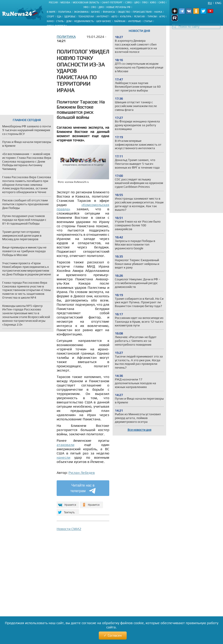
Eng (218, 3)
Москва (65, 2)
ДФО (101, 7)
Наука (158, 12)
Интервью (135, 21)
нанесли (63, 457)
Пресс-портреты (57, 26)
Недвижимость (84, 21)
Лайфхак (120, 21)
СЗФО (128, 2)
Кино (50, 21)
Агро (162, 17)
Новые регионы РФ (118, 7)
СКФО (162, 2)
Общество (124, 12)
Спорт (51, 17)
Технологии (86, 17)
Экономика (81, 12)
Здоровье (70, 17)
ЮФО (153, 2)
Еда (59, 17)
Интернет (103, 17)
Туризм (152, 17)
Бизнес (96, 12)
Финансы (109, 12)
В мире (51, 12)
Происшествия (142, 12)
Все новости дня (139, 430)
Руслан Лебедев (82, 473)
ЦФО (137, 2)
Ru (210, 3)
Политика (65, 12)
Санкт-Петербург (112, 2)
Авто (114, 17)
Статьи (148, 21)
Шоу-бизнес (104, 21)
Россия (53, 2)
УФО (86, 7)
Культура (126, 17)
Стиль (60, 21)
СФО (93, 7)
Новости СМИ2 (69, 529)
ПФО (145, 2)
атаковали (65, 445)
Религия (139, 17)
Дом (69, 21)
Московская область (86, 2)
